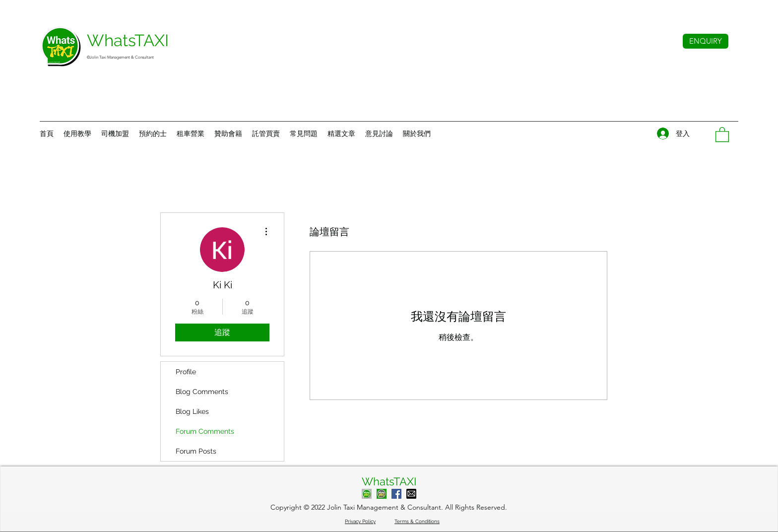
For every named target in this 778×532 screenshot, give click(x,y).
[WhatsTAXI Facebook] (396, 494)
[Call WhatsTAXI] (367, 494)
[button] (417, 133)
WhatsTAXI (389, 481)
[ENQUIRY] (706, 41)
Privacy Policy (360, 521)
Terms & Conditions (417, 521)
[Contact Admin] (382, 494)
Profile (186, 372)
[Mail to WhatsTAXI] (411, 494)
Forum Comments (205, 431)
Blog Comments (202, 392)
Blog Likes (192, 411)
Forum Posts (196, 451)
